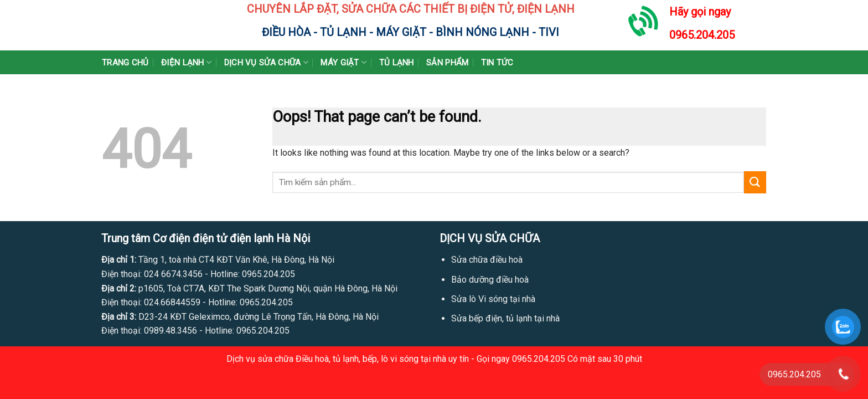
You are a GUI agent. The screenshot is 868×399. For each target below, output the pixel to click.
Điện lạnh (186, 62)
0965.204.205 (702, 35)
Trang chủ (125, 63)
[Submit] (755, 182)
